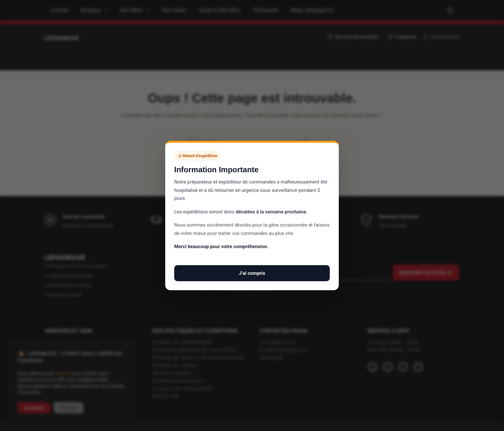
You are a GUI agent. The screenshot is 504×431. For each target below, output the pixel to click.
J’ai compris (252, 273)
